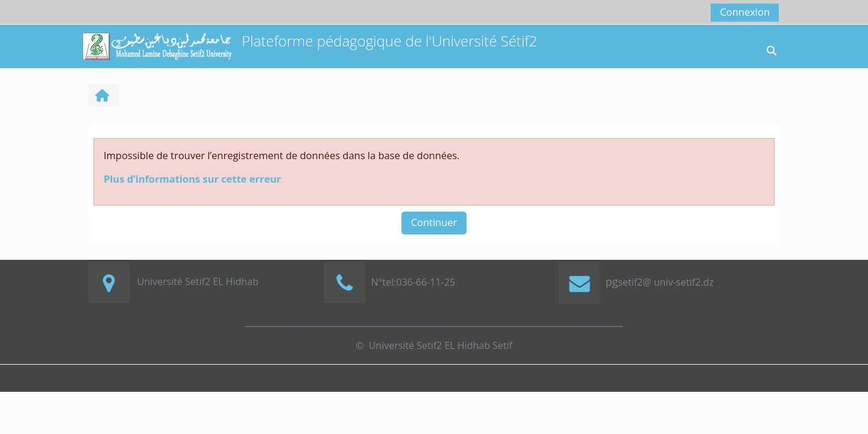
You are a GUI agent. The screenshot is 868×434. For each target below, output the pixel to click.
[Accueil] (157, 45)
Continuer (434, 222)
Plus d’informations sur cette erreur (192, 179)
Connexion (745, 12)
